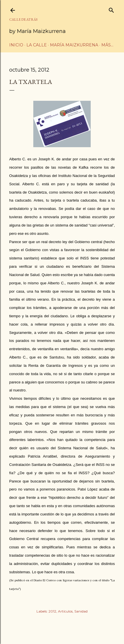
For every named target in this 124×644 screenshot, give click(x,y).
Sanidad (81, 611)
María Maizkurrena (74, 45)
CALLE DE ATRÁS (23, 19)
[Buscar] (111, 9)
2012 (52, 611)
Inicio (16, 45)
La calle (37, 45)
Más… (107, 45)
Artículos (65, 611)
